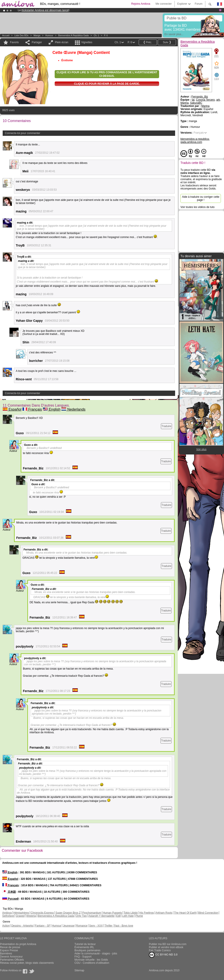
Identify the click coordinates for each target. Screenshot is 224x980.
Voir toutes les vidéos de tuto (197, 207)
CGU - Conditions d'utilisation (92, 963)
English (52, 409)
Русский (10, 899)
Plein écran (62, 42)
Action (6, 926)
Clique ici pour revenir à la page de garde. (107, 84)
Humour (49, 36)
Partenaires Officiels (12, 960)
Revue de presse (10, 947)
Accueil (6, 36)
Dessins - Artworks (22, 926)
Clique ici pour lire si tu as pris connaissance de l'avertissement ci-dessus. (107, 74)
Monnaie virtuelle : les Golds (91, 960)
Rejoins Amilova (141, 4)
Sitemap (79, 970)
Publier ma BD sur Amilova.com (168, 944)
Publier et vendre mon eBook (166, 947)
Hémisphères (21, 913)
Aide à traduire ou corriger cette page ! (201, 198)
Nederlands (73, 409)
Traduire (166, 426)
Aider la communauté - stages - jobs (96, 954)
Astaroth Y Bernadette (101, 916)
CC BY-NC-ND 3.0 (163, 955)
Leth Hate (128, 916)
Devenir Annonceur (11, 957)
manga (37, 36)
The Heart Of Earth (185, 913)
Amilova (7, 913)
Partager (37, 42)
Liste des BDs (21, 36)
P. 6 (106, 36)
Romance (82, 926)
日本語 (9, 892)
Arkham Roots (164, 913)
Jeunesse (69, 926)
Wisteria (31, 916)
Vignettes (87, 42)
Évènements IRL (84, 947)
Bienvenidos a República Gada (73, 36)
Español (12, 409)
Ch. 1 (96, 36)
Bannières (6, 954)
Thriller (109, 926)
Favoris (14, 42)
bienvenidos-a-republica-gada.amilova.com (195, 141)
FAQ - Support (83, 957)
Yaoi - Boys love (124, 926)
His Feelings (147, 913)
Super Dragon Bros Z (68, 913)
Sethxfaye (8, 916)
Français (32, 409)
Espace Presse (9, 950)
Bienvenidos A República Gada (56, 916)
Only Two (81, 916)
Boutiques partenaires (87, 950)
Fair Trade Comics (160, 950)
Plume (139, 916)
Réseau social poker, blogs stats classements (27, 963)
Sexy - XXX (96, 926)
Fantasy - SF (43, 926)
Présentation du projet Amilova (18, 944)
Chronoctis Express (42, 913)
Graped (20, 916)
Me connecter (164, 4)
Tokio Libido (131, 913)
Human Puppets (112, 913)
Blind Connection (208, 913)
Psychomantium (92, 913)
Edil (118, 916)
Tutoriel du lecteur (85, 944)
